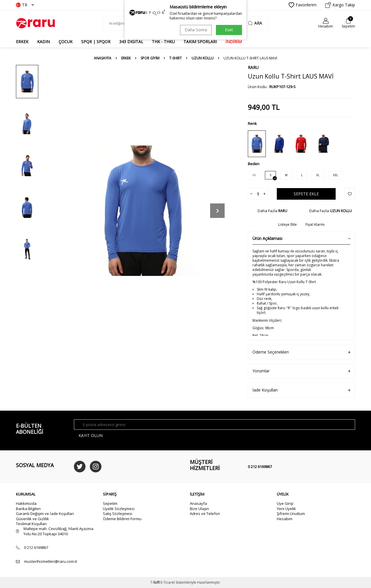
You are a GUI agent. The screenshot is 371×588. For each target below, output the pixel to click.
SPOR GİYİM (150, 58)
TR (25, 5)
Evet (229, 30)
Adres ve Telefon (205, 514)
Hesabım (285, 519)
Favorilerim (303, 5)
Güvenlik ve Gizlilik (32, 519)
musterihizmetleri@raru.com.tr (51, 561)
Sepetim (110, 503)
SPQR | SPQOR (96, 42)
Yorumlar (301, 371)
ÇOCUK (66, 42)
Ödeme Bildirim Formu (122, 519)
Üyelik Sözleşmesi (119, 509)
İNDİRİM (234, 42)
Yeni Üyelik (286, 509)
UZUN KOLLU (203, 58)
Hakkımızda (26, 503)
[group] (142, 211)
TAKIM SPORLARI (200, 42)
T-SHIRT (176, 58)
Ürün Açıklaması (301, 239)
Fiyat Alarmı (315, 225)
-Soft (155, 582)
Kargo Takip (340, 5)
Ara (255, 23)
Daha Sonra (196, 30)
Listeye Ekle (288, 225)
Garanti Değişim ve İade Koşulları (45, 514)
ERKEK (22, 42)
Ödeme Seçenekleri (301, 352)
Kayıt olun (91, 435)
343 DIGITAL (131, 42)
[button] (217, 211)
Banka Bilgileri (28, 509)
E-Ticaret (168, 582)
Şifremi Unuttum (291, 514)
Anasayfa (103, 58)
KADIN (43, 42)
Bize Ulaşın (199, 509)
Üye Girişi (285, 503)
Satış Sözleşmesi (118, 514)
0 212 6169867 (260, 467)
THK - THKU (163, 42)
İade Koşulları (301, 390)
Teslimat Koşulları (31, 524)
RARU (253, 67)
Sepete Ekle (306, 194)
